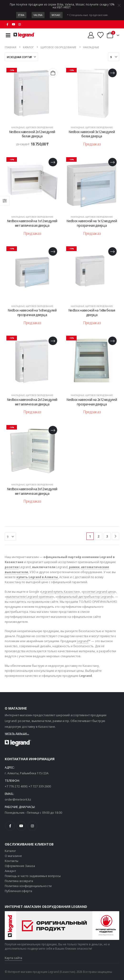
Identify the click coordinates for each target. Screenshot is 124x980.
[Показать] (114, 57)
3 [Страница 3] (107, 536)
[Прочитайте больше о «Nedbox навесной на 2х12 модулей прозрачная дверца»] (112, 341)
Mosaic (56, 15)
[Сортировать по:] (21, 57)
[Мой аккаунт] (91, 35)
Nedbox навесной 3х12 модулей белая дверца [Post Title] (92, 134)
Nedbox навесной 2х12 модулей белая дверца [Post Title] (32, 134)
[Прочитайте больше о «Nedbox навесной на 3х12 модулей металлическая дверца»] (53, 430)
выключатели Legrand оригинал (30, 597)
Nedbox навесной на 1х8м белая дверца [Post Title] (92, 312)
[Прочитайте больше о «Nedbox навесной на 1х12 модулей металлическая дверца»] (53, 162)
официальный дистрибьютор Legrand (85, 597)
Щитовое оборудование (40, 127)
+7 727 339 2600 (40, 786)
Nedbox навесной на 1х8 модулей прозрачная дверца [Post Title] (32, 312)
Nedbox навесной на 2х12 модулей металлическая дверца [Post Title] (32, 402)
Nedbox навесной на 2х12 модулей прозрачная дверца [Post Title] (92, 402)
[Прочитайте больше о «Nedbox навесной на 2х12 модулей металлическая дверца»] (53, 341)
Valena (38, 15)
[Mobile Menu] (8, 35)
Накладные (18, 127)
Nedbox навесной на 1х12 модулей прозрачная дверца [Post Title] (92, 223)
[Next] (116, 536)
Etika (21, 15)
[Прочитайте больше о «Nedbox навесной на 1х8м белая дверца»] (112, 251)
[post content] (32, 94)
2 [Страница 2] (99, 536)
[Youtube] (14, 24)
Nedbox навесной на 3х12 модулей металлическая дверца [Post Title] (32, 491)
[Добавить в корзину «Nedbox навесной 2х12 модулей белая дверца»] (53, 73)
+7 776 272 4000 (16, 786)
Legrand (83, 641)
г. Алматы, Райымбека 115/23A (27, 773)
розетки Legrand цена (99, 592)
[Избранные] (101, 35)
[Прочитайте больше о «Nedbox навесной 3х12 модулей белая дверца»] (112, 73)
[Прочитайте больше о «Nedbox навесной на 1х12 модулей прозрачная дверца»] (112, 162)
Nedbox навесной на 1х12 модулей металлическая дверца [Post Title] (32, 223)
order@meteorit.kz (18, 799)
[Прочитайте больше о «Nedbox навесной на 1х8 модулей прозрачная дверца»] (53, 251)
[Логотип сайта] (24, 35)
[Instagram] (20, 24)
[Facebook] (7, 24)
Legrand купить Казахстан (60, 592)
